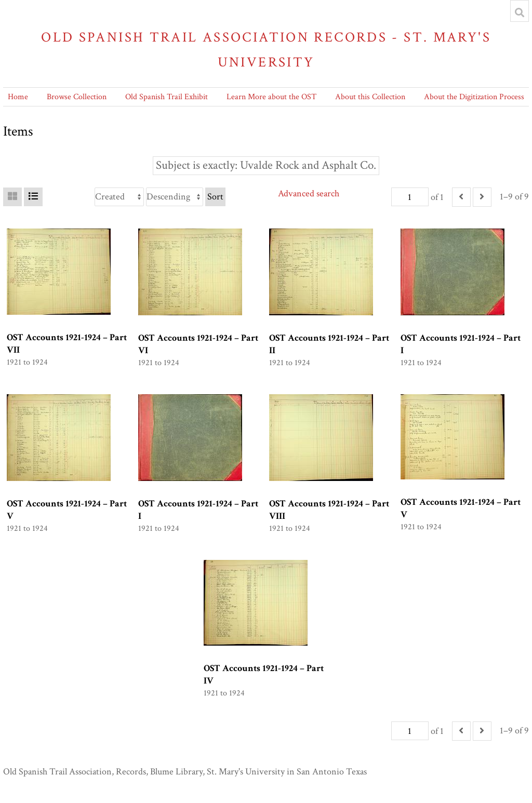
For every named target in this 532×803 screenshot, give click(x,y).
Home (18, 97)
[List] (33, 197)
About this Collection (370, 97)
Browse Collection (77, 97)
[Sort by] (119, 197)
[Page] (410, 197)
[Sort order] (175, 197)
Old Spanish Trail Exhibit (167, 97)
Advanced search (309, 193)
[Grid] (12, 197)
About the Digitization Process (474, 97)
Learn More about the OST (271, 97)
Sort (215, 197)
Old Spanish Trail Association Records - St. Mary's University (266, 50)
